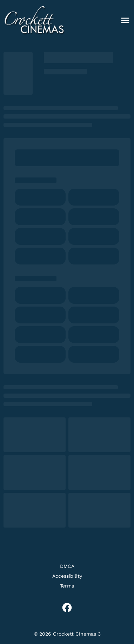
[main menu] (125, 20)
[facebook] (67, 608)
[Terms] (67, 586)
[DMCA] (67, 566)
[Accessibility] (67, 576)
